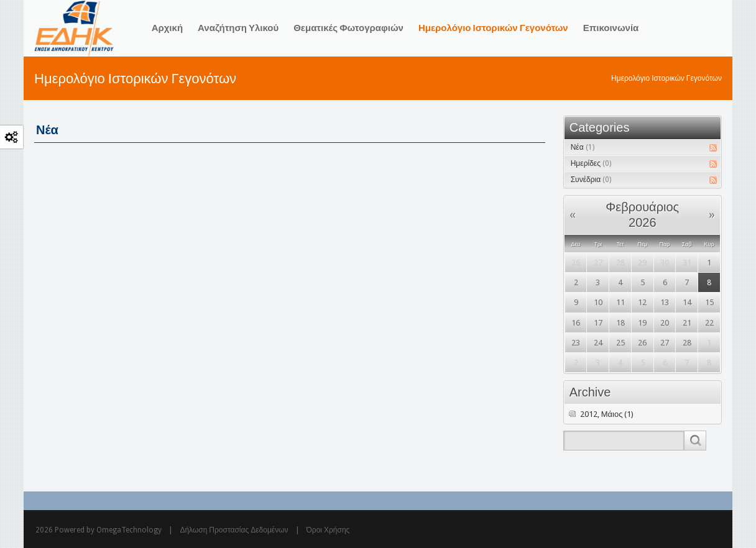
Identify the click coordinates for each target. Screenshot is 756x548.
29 (642, 263)
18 (620, 323)
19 (642, 323)
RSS (713, 148)
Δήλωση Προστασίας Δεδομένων (234, 530)
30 (665, 263)
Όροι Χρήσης (328, 530)
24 (598, 343)
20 (665, 323)
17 (598, 323)
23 (576, 343)
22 (709, 323)
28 (620, 263)
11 (620, 302)
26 (576, 263)
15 (709, 302)
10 (598, 302)
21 (687, 323)
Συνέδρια (591, 180)
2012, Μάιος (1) (607, 414)
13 (665, 302)
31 (687, 263)
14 (687, 302)
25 (620, 343)
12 (642, 302)
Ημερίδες (591, 163)
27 (598, 263)
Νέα (583, 147)
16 (576, 323)
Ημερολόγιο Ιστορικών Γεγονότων (666, 78)
